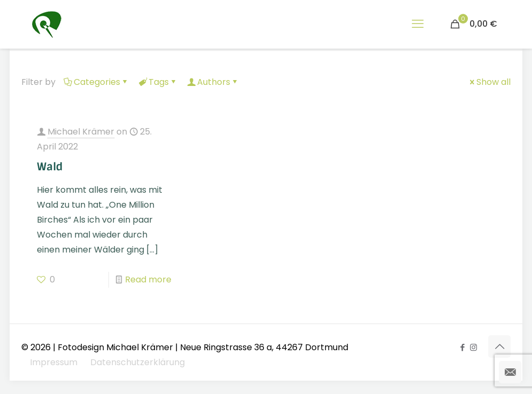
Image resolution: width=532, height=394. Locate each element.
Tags (158, 82)
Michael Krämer (81, 132)
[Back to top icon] (499, 346)
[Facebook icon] (462, 347)
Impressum (54, 362)
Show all (489, 82)
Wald (50, 167)
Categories (96, 82)
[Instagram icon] (474, 347)
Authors (213, 82)
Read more (148, 279)
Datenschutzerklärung (138, 362)
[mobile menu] (418, 24)
